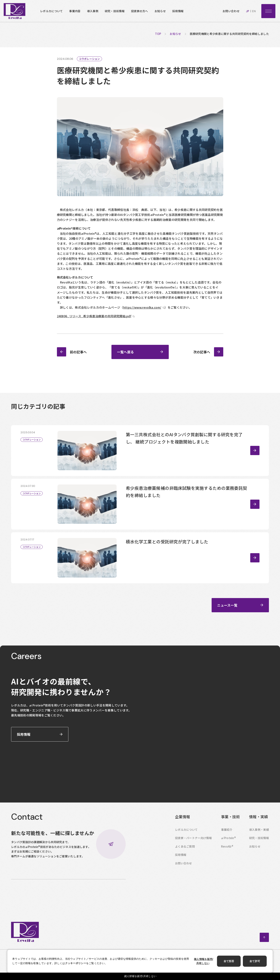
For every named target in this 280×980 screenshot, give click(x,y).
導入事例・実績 (259, 838)
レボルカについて (51, 11)
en (254, 11)
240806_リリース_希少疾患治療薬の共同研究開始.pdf (94, 316)
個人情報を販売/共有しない (140, 976)
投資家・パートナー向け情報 (193, 846)
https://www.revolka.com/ (142, 307)
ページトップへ (264, 945)
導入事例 (93, 11)
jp (248, 11)
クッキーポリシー (76, 963)
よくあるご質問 (185, 854)
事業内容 (75, 11)
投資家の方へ (140, 11)
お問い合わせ (231, 11)
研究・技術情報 (115, 11)
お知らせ (160, 11)
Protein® (228, 846)
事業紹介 (227, 838)
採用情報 (178, 11)
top (158, 34)
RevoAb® (227, 854)
